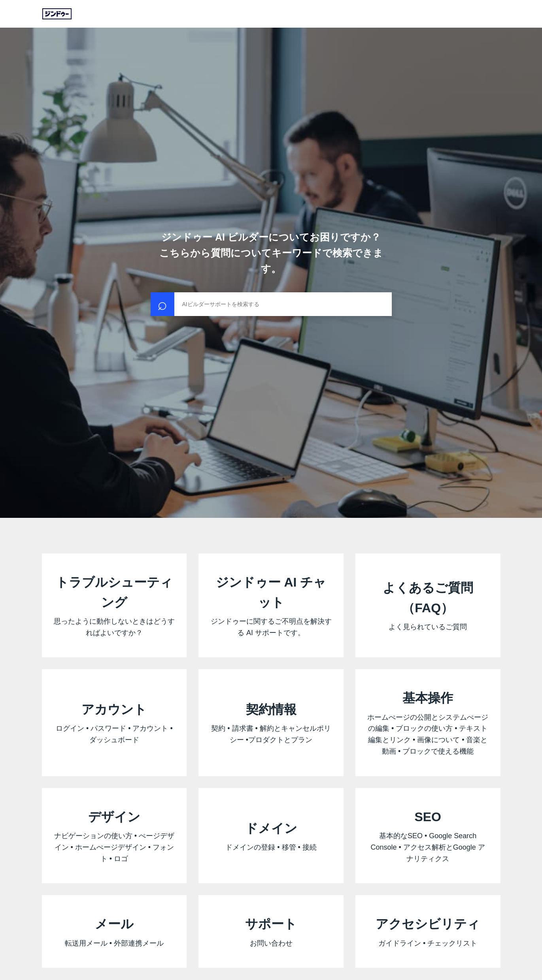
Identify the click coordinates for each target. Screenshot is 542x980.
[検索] (271, 304)
